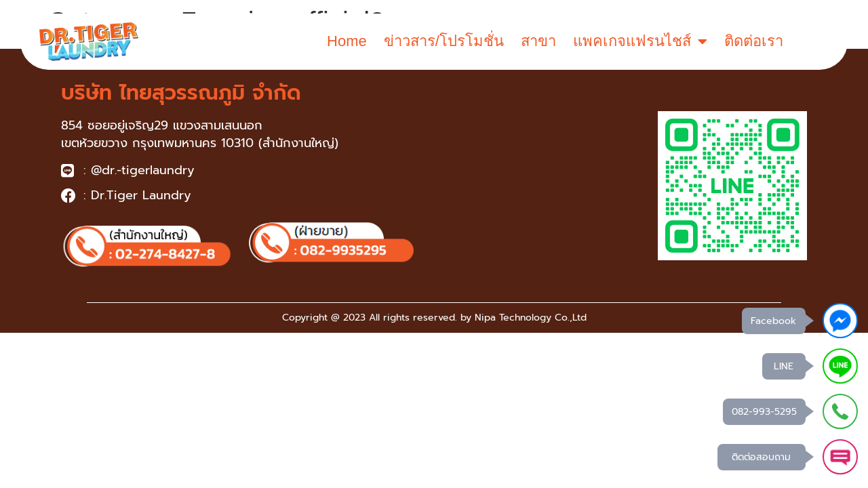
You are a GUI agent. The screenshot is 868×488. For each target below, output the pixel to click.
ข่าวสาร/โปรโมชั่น (444, 41)
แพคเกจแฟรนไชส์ (640, 41)
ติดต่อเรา (754, 41)
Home (347, 41)
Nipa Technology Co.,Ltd (531, 318)
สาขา (538, 41)
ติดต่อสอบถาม (761, 457)
